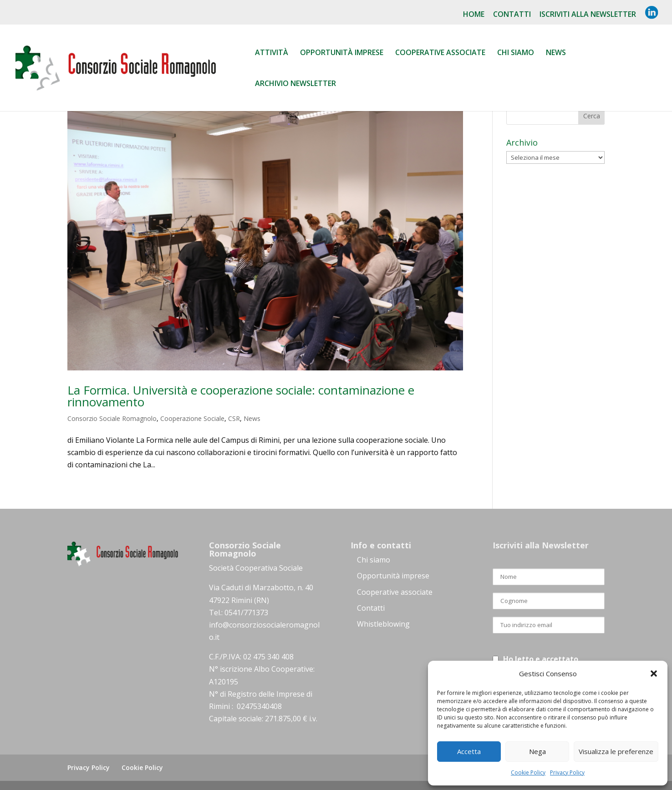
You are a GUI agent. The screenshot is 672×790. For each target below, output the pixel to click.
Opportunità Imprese (342, 53)
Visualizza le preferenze (616, 751)
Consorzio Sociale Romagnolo (112, 418)
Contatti (512, 15)
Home (474, 15)
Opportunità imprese (393, 576)
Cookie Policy (528, 772)
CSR (234, 418)
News (556, 53)
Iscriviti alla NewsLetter (588, 15)
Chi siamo (516, 53)
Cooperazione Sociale (192, 418)
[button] (654, 674)
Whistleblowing (383, 624)
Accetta (469, 751)
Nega (537, 751)
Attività (272, 53)
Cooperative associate (440, 53)
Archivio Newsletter (295, 84)
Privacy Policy (567, 772)
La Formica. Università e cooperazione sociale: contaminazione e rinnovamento (241, 396)
